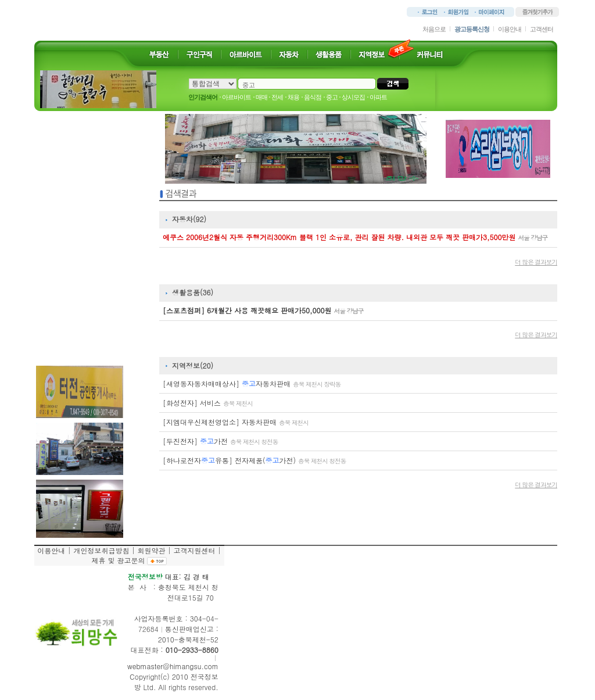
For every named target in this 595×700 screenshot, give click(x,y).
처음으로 (434, 29)
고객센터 (542, 29)
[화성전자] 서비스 (208, 403)
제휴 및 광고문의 (118, 560)
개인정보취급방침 (101, 550)
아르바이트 (236, 97)
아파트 (378, 97)
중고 (332, 97)
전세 (277, 97)
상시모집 (353, 97)
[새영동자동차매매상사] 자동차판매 (252, 383)
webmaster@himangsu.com (173, 666)
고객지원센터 (194, 550)
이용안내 (510, 29)
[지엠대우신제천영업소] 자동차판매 (236, 422)
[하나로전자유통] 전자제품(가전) (254, 460)
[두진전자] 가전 (220, 441)
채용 (293, 97)
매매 (261, 97)
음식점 (313, 97)
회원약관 (151, 550)
